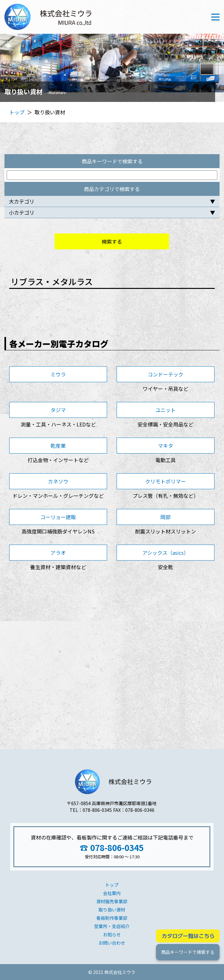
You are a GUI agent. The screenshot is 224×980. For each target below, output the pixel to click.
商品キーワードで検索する (188, 952)
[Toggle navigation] (215, 17)
